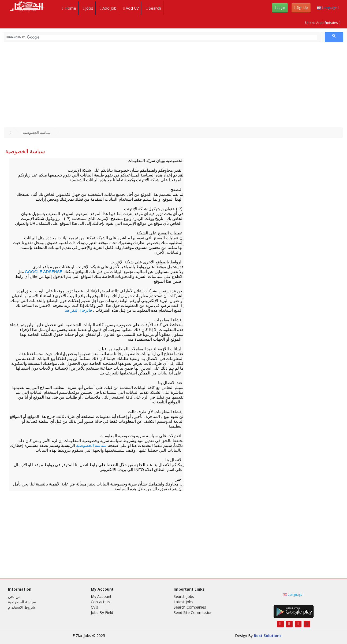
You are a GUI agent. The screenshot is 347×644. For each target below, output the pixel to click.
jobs (87, 8)
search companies (190, 607)
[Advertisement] (174, 87)
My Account (101, 596)
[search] (162, 37)
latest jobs (183, 602)
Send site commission (193, 612)
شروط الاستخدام (22, 607)
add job (107, 8)
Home (68, 8)
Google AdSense (44, 272)
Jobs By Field (102, 612)
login (280, 8)
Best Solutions (268, 636)
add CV (130, 8)
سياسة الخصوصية (37, 132)
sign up (301, 8)
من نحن (14, 596)
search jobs (184, 596)
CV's (94, 607)
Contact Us (100, 602)
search (152, 8)
